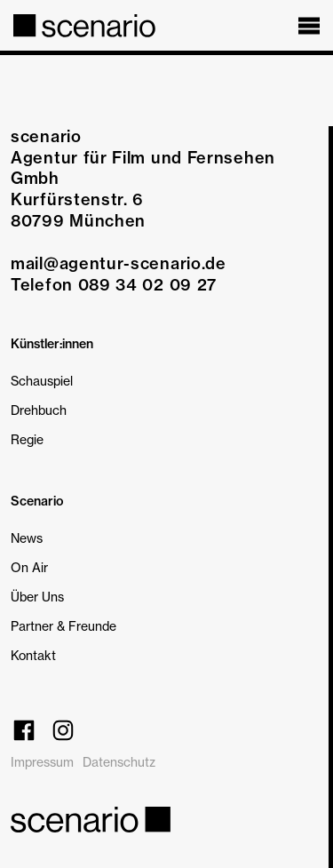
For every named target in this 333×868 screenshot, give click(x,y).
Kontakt (33, 655)
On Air (29, 567)
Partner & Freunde (63, 626)
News (27, 538)
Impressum (42, 762)
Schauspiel (42, 381)
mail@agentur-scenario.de (119, 263)
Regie (27, 439)
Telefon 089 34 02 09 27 (114, 285)
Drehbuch (39, 410)
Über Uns (37, 597)
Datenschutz (119, 762)
